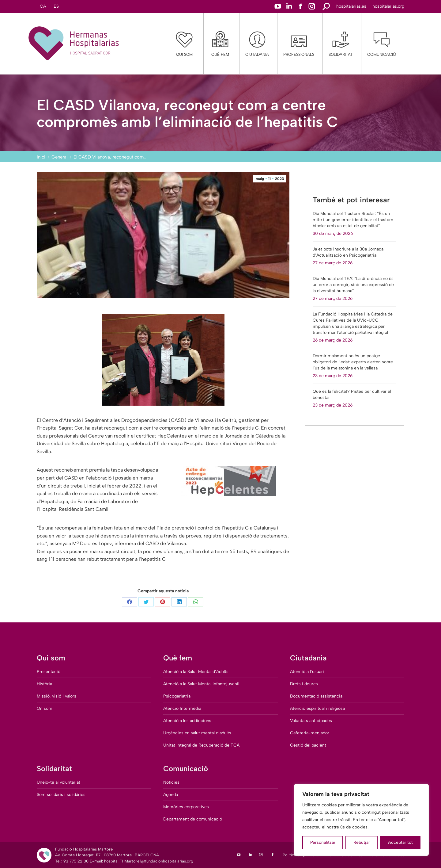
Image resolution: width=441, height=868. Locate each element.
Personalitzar (323, 842)
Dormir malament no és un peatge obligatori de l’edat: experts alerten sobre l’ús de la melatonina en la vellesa (353, 362)
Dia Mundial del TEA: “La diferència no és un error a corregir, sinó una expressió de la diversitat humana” (353, 285)
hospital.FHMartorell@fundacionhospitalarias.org (149, 861)
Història (44, 684)
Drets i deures (304, 684)
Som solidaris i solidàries (61, 795)
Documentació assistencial (317, 696)
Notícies (171, 782)
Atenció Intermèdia (182, 708)
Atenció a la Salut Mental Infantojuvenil (201, 684)
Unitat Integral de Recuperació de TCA (201, 745)
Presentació (49, 672)
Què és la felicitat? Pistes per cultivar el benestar (352, 394)
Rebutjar (362, 842)
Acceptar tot (400, 842)
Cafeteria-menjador (310, 733)
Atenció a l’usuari (307, 672)
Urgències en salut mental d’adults (197, 733)
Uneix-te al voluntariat (58, 782)
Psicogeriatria (177, 696)
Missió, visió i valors (57, 696)
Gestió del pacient (308, 745)
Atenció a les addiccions (187, 721)
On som (45, 708)
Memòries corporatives (186, 807)
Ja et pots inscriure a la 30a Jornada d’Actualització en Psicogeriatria (348, 252)
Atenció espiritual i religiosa (317, 708)
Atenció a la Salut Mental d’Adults (196, 672)
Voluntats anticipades (311, 721)
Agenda (171, 795)
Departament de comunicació (193, 819)
